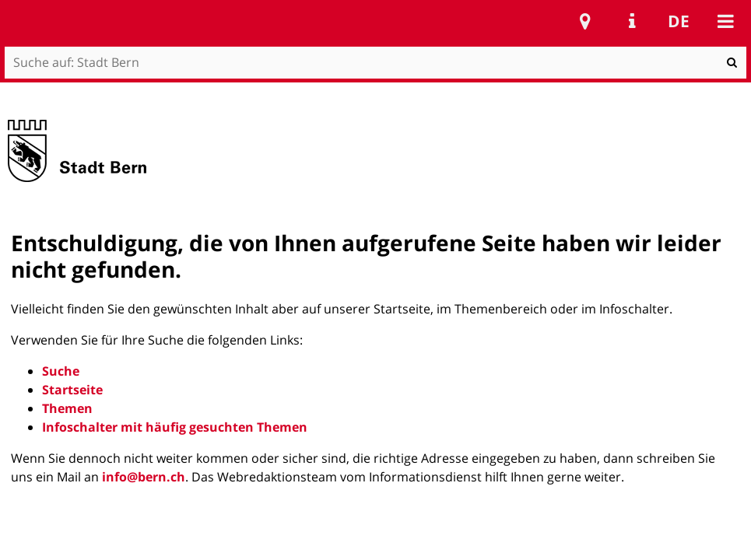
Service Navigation (632, 21)
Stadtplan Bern (585, 21)
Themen (67, 408)
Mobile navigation (725, 21)
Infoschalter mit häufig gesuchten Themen (175, 427)
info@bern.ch (144, 477)
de (679, 21)
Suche (61, 371)
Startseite (72, 390)
